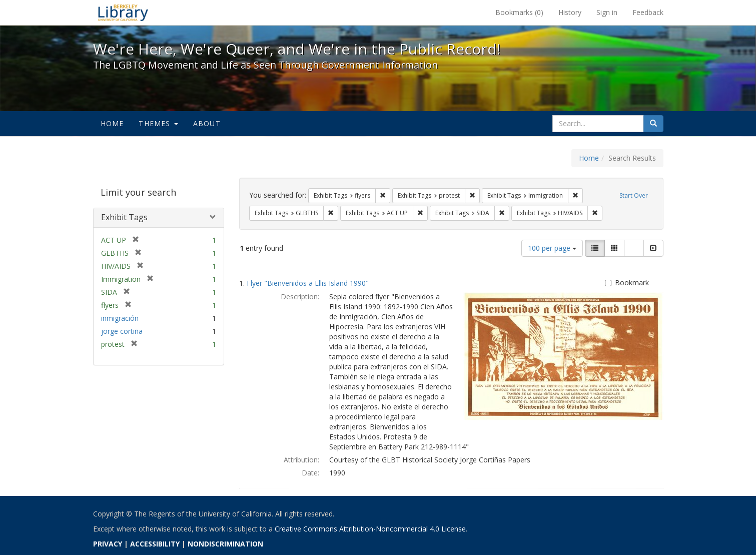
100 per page (552, 248)
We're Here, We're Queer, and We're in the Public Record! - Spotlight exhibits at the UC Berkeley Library (123, 13)
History (570, 12)
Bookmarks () (519, 12)
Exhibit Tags (124, 217)
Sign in (607, 12)
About (207, 123)
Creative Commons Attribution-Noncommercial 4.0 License (370, 529)
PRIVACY (108, 544)
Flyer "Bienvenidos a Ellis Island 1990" (308, 283)
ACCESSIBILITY (155, 544)
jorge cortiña (122, 331)
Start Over (634, 195)
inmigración (120, 318)
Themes (158, 123)
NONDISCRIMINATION (225, 544)
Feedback (648, 12)
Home (112, 123)
